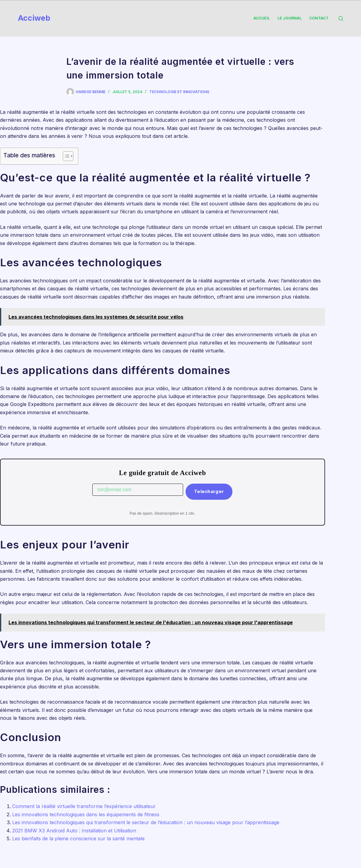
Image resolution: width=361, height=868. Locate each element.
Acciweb (34, 18)
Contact (319, 18)
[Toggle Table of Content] (65, 156)
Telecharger (209, 491)
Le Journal (290, 18)
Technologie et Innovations (179, 92)
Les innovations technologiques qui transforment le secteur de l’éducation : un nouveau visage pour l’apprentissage (146, 822)
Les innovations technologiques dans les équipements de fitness (86, 814)
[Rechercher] (341, 18)
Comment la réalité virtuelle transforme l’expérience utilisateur (84, 806)
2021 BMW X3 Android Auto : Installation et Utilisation (74, 831)
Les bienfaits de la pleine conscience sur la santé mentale (78, 838)
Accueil (262, 18)
